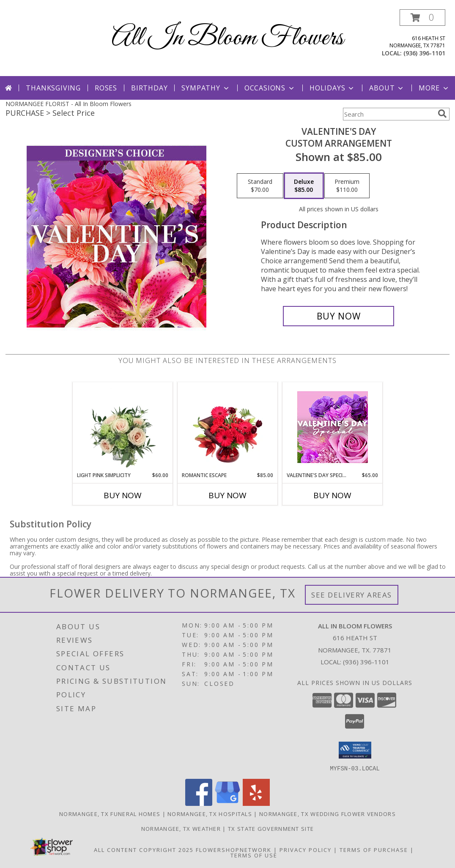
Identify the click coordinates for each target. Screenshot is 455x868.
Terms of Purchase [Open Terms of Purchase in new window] (374, 849)
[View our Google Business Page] (227, 803)
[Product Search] (389, 114)
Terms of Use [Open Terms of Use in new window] (254, 855)
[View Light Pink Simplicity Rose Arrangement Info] (123, 427)
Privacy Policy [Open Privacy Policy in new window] (306, 849)
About (387, 88)
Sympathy (206, 88)
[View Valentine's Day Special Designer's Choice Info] (333, 427)
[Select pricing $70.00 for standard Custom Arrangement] (260, 186)
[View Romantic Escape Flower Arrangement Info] (228, 427)
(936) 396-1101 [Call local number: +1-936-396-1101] (424, 53)
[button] (422, 18)
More (434, 88)
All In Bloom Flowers (227, 38)
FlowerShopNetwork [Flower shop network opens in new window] (234, 849)
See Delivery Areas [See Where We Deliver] (352, 595)
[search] (442, 114)
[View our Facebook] (199, 803)
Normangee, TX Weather (181, 828)
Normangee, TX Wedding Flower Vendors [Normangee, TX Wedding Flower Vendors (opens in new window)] (328, 813)
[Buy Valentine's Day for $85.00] (339, 316)
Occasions (270, 88)
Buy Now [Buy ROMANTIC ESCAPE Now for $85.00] (227, 495)
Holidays (332, 88)
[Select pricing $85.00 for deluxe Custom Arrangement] (304, 186)
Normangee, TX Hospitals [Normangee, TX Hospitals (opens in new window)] (210, 813)
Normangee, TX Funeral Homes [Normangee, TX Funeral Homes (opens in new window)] (110, 813)
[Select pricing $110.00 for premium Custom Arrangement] (347, 186)
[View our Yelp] (256, 803)
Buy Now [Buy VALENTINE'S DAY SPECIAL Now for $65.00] (332, 495)
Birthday (149, 88)
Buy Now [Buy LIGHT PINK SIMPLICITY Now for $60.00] (123, 495)
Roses (106, 88)
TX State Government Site (271, 828)
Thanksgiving (53, 88)
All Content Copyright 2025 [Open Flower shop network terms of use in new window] (144, 849)
